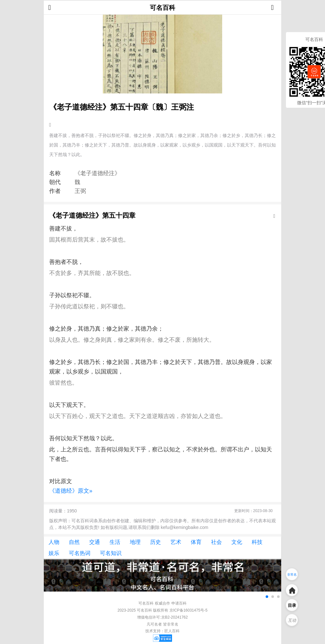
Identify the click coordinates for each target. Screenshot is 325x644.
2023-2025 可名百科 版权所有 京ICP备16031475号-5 (162, 610)
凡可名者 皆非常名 (162, 624)
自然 (74, 542)
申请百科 (179, 603)
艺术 (176, 542)
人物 (54, 542)
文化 (237, 542)
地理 (135, 542)
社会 (216, 542)
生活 (115, 542)
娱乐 (54, 553)
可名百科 (162, 8)
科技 (257, 542)
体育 (196, 542)
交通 (95, 542)
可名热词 (80, 553)
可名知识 (111, 553)
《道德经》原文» (71, 491)
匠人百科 (172, 631)
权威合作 (162, 603)
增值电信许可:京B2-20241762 (162, 617)
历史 (156, 542)
